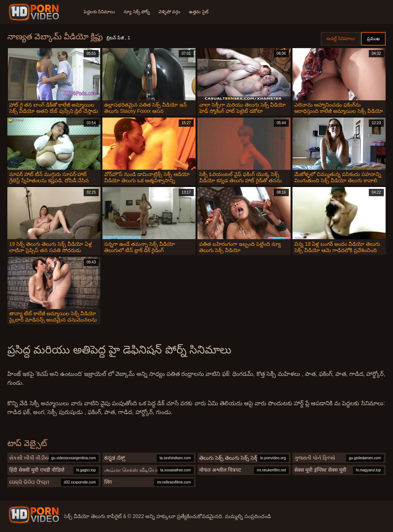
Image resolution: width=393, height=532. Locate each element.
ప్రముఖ (373, 39)
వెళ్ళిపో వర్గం (169, 12)
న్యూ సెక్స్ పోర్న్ (137, 12)
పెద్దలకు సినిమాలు (99, 12)
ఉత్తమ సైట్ (199, 12)
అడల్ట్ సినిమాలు (341, 39)
